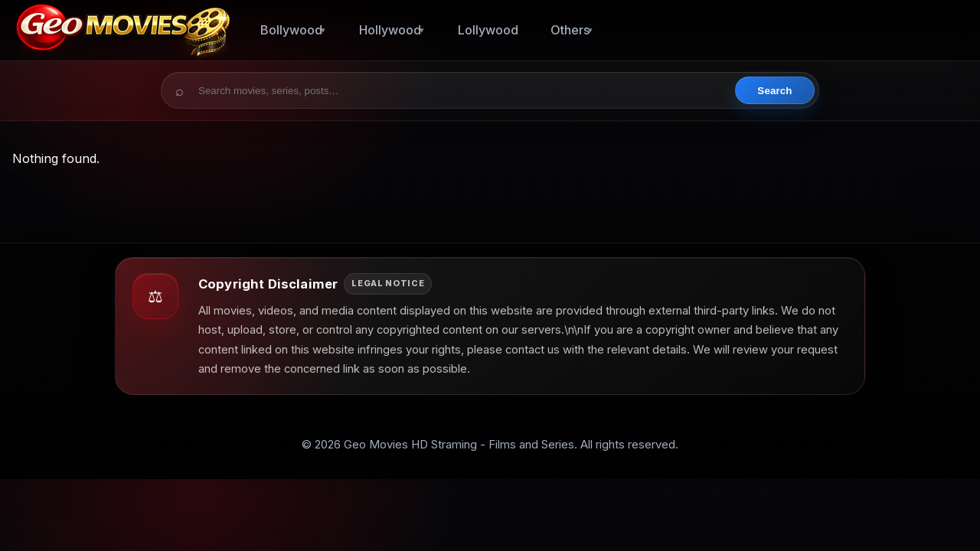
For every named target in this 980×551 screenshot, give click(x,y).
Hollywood (390, 30)
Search (774, 91)
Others (570, 30)
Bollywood (291, 30)
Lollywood (488, 30)
